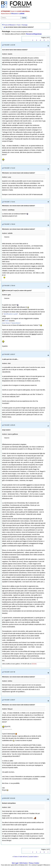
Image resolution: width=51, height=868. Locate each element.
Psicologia (25, 25)
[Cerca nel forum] (11, 18)
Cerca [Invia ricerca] (24, 18)
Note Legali (15, 863)
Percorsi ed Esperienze (34, 34)
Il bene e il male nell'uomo (21, 857)
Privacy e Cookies (34, 863)
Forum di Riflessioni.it (10, 25)
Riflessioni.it (15, 14)
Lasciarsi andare (33, 857)
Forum (19, 25)
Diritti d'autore (24, 863)
